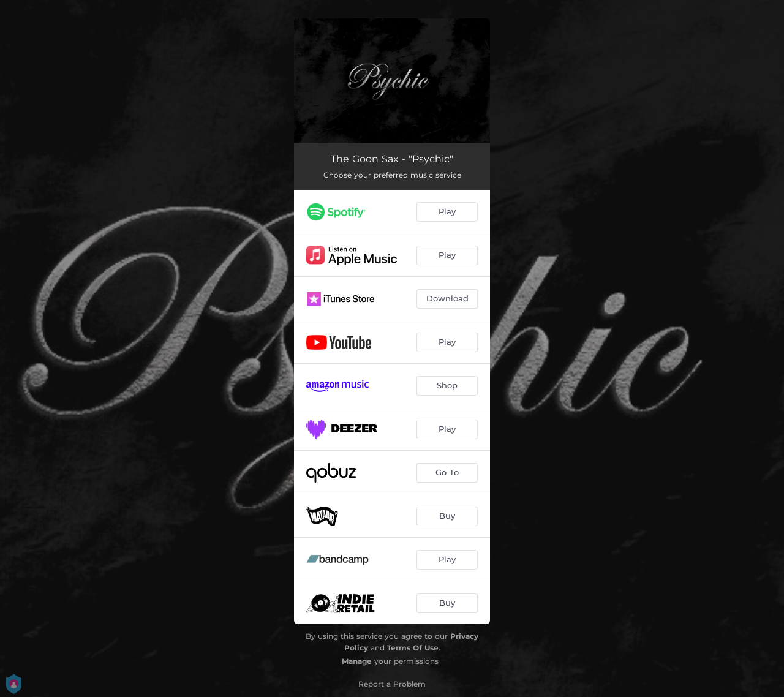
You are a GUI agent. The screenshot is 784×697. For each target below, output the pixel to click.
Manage (357, 661)
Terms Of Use (413, 648)
